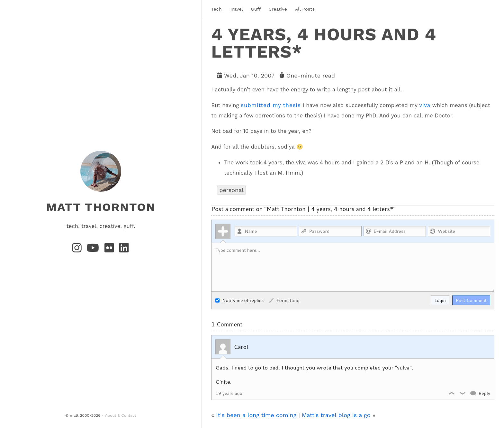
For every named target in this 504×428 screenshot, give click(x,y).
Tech (216, 9)
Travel (236, 9)
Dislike (463, 393)
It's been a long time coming (256, 415)
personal (231, 190)
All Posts (305, 9)
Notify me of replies (239, 300)
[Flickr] (111, 250)
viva (425, 105)
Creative (278, 9)
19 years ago (229, 393)
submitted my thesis (271, 105)
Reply (484, 393)
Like (452, 393)
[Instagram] (78, 250)
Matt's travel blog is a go (336, 415)
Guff (256, 9)
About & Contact (121, 415)
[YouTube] (94, 250)
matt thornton (101, 207)
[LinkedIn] (124, 250)
